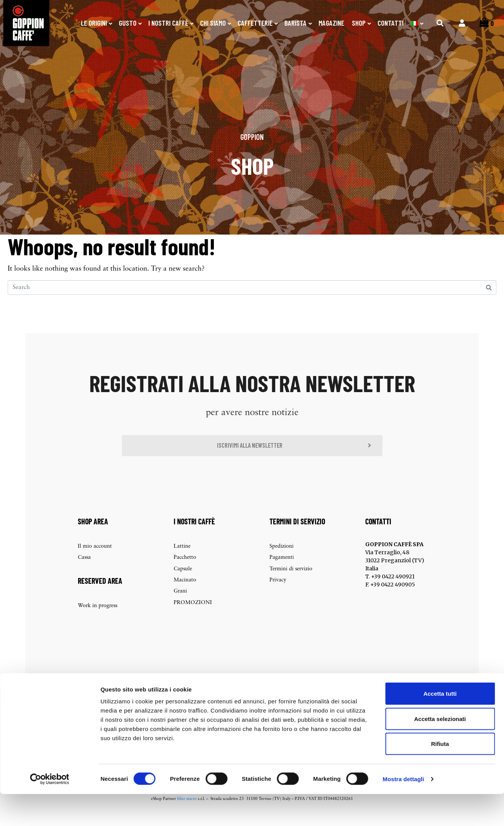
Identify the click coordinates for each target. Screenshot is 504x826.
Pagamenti (282, 570)
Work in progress (98, 618)
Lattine (182, 559)
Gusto (128, 23)
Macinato (185, 593)
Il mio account (95, 559)
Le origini (94, 23)
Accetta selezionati (440, 751)
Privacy (278, 593)
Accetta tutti (440, 725)
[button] (252, 457)
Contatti (391, 23)
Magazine (331, 23)
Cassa (84, 570)
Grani (180, 604)
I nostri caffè (168, 23)
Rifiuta (440, 776)
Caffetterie (255, 23)
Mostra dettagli (403, 811)
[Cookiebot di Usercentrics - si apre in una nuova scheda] (50, 811)
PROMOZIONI (193, 615)
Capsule (183, 582)
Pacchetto (185, 570)
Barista (296, 23)
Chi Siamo (213, 23)
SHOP (359, 23)
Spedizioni (282, 559)
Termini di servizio (291, 582)
